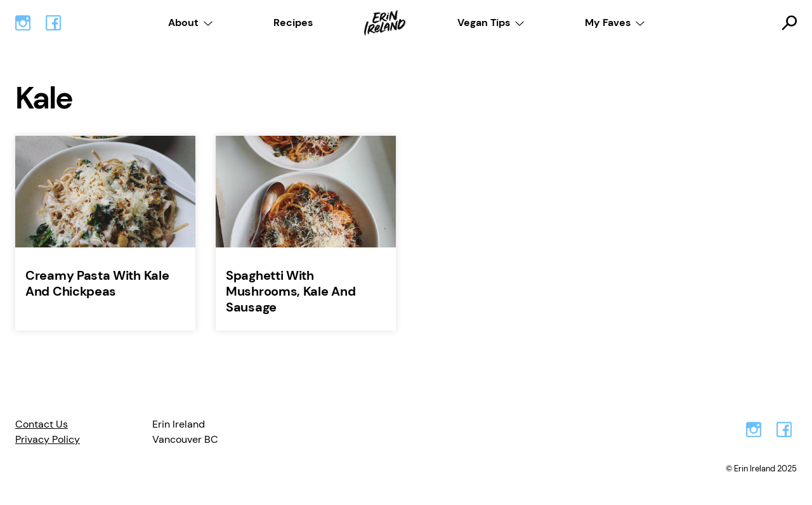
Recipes (293, 23)
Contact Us (42, 424)
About (183, 23)
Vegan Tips (484, 23)
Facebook (53, 23)
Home (385, 23)
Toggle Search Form (789, 23)
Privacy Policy (48, 439)
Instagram (23, 23)
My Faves (608, 23)
